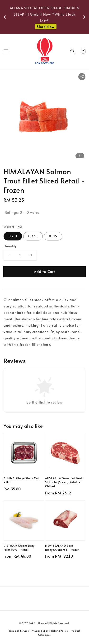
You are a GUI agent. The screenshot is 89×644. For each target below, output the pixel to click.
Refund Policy (60, 631)
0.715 (53, 236)
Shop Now (46, 26)
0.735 (33, 236)
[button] (6, 51)
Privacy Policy (40, 631)
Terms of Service (19, 631)
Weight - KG (13, 227)
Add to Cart (44, 271)
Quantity (10, 246)
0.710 (13, 236)
